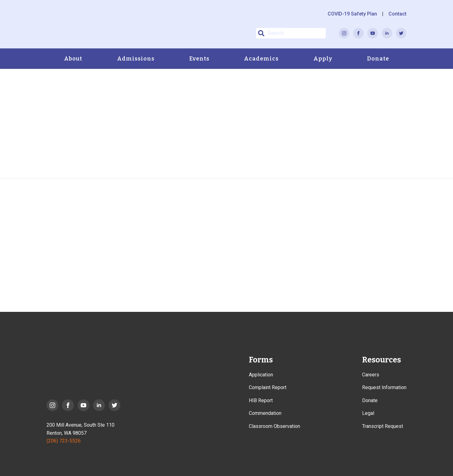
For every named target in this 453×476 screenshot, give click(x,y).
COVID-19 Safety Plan (352, 14)
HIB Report (261, 400)
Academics (261, 59)
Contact (397, 14)
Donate (378, 59)
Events (199, 59)
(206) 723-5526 (64, 441)
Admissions (136, 59)
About (73, 59)
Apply (323, 59)
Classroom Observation (274, 426)
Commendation (265, 413)
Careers (371, 375)
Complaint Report (268, 387)
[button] (261, 33)
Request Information (384, 387)
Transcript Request (383, 426)
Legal (368, 413)
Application (261, 375)
